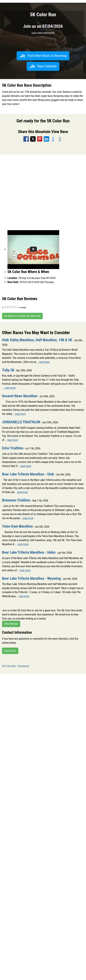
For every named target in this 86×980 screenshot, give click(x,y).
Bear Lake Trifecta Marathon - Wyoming (31, 578)
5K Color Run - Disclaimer (16, 666)
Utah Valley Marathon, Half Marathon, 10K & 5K (37, 340)
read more (44, 362)
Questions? (10, 651)
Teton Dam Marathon (17, 526)
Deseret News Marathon (20, 396)
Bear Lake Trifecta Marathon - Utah (28, 474)
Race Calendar (43, 66)
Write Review (11, 624)
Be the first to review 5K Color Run (22, 316)
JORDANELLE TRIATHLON (21, 422)
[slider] (11, 307)
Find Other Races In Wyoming (43, 56)
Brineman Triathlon (16, 500)
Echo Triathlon (13, 448)
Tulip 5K (8, 370)
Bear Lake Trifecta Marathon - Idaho (29, 552)
